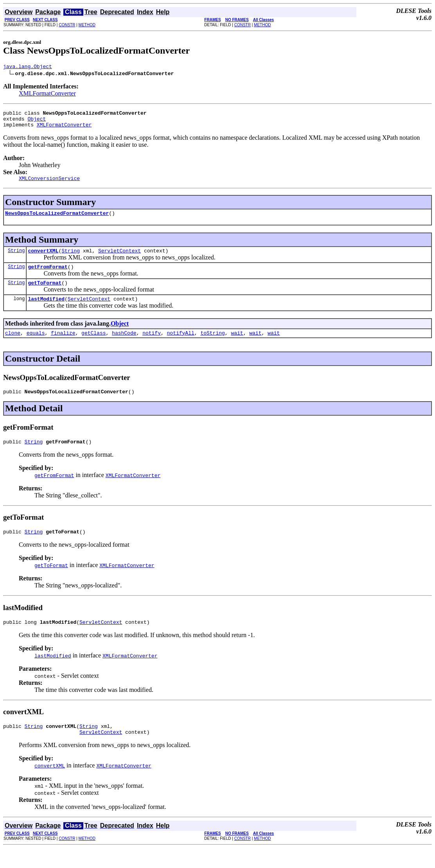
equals (36, 346)
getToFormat (45, 293)
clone (13, 346)
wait (237, 346)
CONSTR (67, 25)
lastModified (46, 310)
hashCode (124, 346)
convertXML (43, 259)
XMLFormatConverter (47, 95)
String (16, 258)
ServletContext (120, 259)
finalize (63, 346)
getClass (93, 346)
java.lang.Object (28, 67)
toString (212, 346)
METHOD (87, 25)
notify (152, 346)
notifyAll (181, 346)
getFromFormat (48, 276)
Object (37, 122)
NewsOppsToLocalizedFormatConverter (57, 220)
